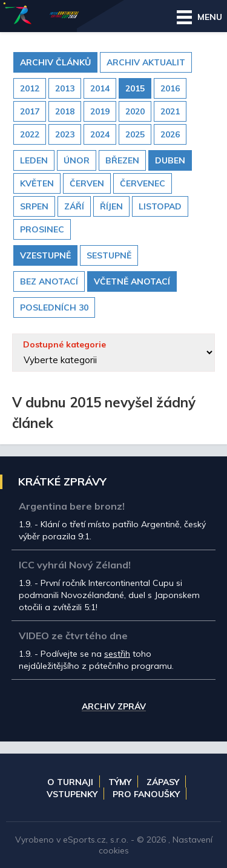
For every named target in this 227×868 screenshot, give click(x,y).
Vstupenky (72, 794)
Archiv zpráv (114, 707)
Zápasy (163, 782)
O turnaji (70, 782)
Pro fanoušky (146, 794)
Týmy (120, 782)
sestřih (117, 654)
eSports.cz (84, 840)
